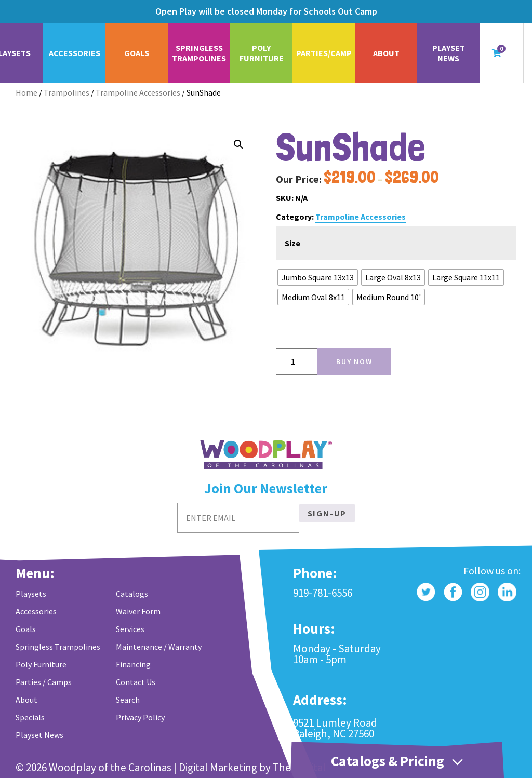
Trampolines (66, 92)
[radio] (318, 277)
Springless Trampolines (199, 53)
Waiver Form (138, 611)
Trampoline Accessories (138, 92)
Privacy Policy (140, 717)
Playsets (31, 594)
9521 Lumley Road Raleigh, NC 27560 (335, 728)
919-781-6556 (323, 593)
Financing (133, 664)
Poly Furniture (262, 53)
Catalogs (132, 594)
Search (128, 700)
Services (130, 629)
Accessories (75, 53)
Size (292, 243)
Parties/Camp (324, 53)
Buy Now (354, 361)
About (386, 53)
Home (26, 92)
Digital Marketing (218, 767)
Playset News (449, 53)
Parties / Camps (44, 682)
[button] (238, 144)
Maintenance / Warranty (159, 647)
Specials (30, 717)
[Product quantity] (297, 362)
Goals (137, 53)
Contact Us (136, 682)
